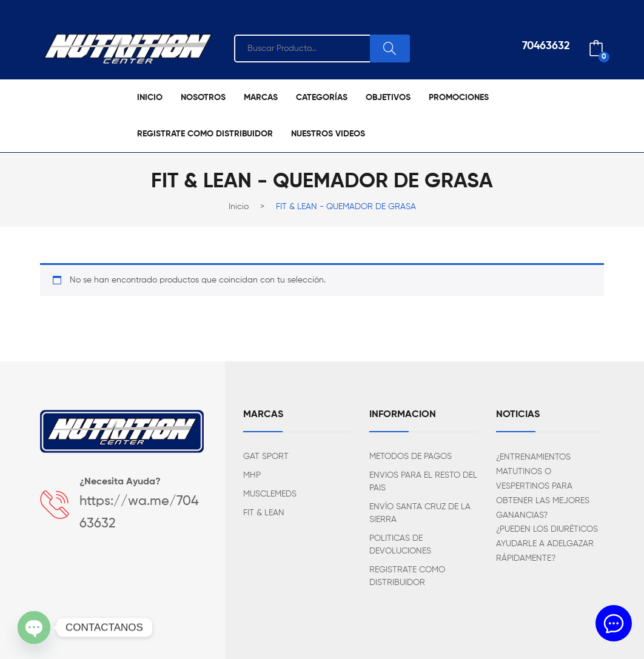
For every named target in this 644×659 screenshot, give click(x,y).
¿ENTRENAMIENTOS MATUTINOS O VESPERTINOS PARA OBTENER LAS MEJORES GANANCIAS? (543, 486)
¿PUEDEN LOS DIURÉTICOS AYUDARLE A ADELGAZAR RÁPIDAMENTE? (547, 544)
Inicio (239, 207)
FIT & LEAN (264, 513)
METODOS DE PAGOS (411, 457)
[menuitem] (150, 98)
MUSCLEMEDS (270, 494)
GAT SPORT (266, 457)
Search (390, 49)
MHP (252, 475)
